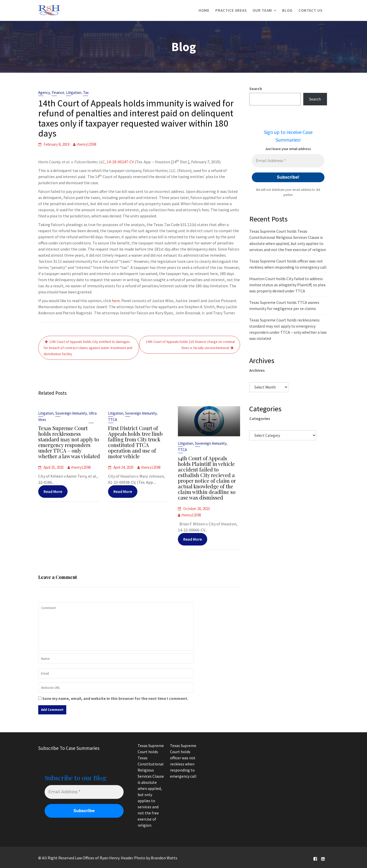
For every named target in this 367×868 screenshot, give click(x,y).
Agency (44, 92)
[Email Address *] (288, 161)
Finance (58, 92)
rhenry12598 (86, 144)
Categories (260, 418)
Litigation (74, 92)
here (116, 301)
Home (204, 10)
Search (256, 89)
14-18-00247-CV (120, 162)
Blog (287, 10)
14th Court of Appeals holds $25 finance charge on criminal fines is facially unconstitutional (190, 345)
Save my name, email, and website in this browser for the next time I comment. (115, 698)
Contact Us (310, 10)
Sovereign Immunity (71, 414)
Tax (86, 92)
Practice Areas (231, 10)
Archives (257, 370)
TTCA (113, 420)
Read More (53, 491)
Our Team (262, 10)
